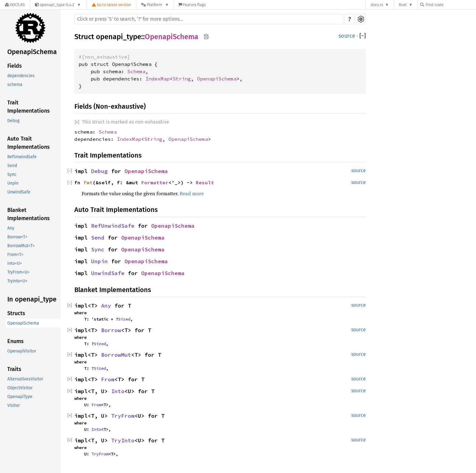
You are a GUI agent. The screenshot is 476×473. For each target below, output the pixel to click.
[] (363, 36)
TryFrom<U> (18, 272)
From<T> (15, 255)
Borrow (111, 330)
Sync (12, 174)
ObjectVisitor (20, 388)
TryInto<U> (17, 281)
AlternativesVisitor (25, 379)
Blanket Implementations (29, 214)
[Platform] (155, 5)
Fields (15, 66)
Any (11, 228)
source (347, 36)
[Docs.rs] (15, 5)
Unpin (13, 183)
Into (118, 391)
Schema (136, 71)
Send (12, 166)
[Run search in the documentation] (209, 19)
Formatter (155, 182)
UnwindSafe (19, 192)
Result (205, 182)
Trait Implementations (29, 107)
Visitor (14, 405)
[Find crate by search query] (450, 5)
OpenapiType (20, 397)
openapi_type (119, 37)
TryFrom (123, 416)
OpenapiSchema (32, 52)
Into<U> (15, 263)
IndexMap (158, 79)
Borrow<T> (17, 237)
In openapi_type (32, 299)
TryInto (123, 440)
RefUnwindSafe (22, 157)
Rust (403, 5)
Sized (124, 319)
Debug (13, 121)
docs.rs (377, 5)
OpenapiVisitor (22, 351)
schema (15, 85)
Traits (14, 369)
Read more (192, 193)
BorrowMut (116, 355)
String (182, 79)
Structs (16, 313)
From (108, 379)
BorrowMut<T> (21, 246)
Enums (15, 341)
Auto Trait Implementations (29, 143)
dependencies (21, 76)
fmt (88, 182)
